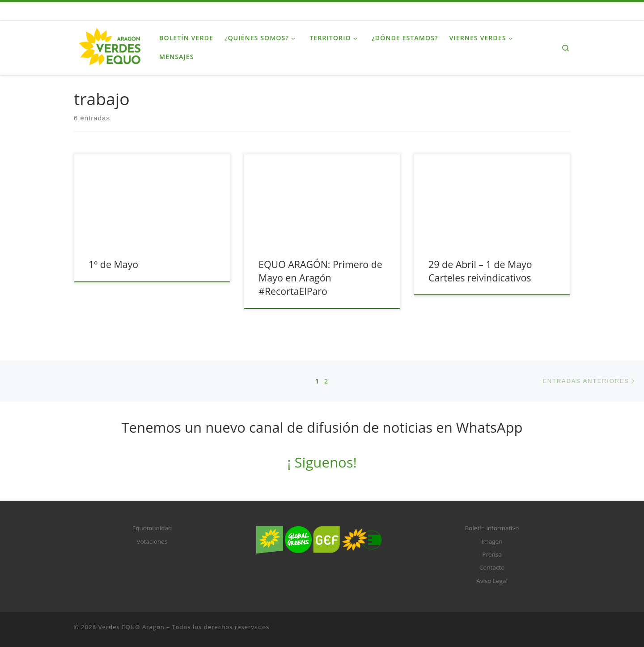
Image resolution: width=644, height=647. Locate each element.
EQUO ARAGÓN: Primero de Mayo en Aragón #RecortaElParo (320, 278)
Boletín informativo (492, 528)
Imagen (492, 541)
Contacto (492, 567)
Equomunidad (152, 528)
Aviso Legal (492, 581)
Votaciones (152, 541)
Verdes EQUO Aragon (131, 627)
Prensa (492, 554)
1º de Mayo (113, 264)
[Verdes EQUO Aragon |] (110, 46)
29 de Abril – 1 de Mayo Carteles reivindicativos (480, 271)
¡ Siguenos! (322, 462)
